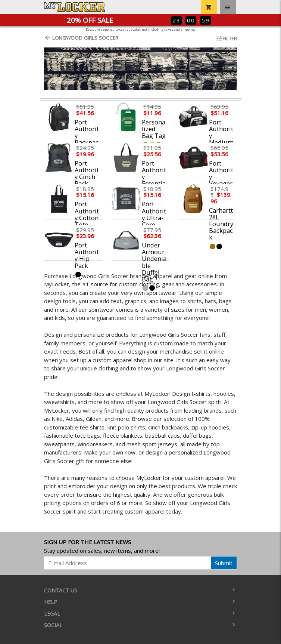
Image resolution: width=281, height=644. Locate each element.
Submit (224, 563)
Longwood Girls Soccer (81, 38)
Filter (226, 38)
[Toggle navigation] (228, 7)
